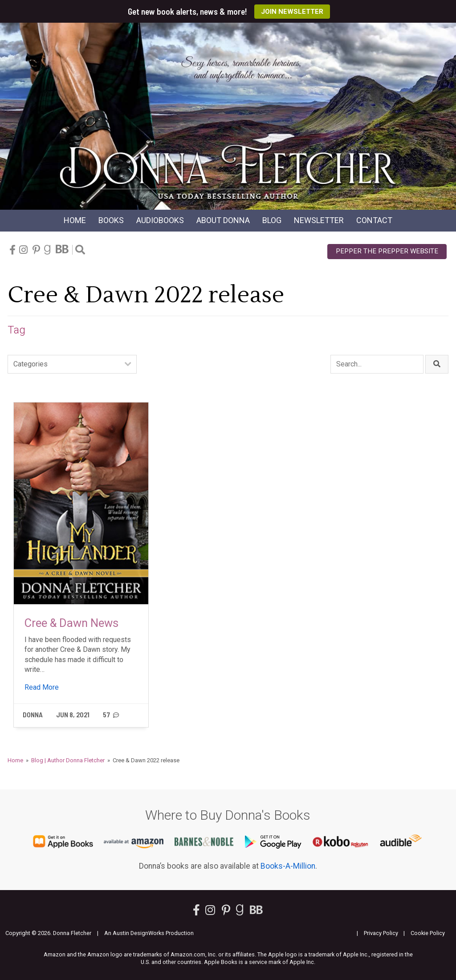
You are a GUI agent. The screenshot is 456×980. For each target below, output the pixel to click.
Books (111, 220)
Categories (31, 364)
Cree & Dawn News (71, 623)
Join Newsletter (292, 12)
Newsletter (319, 220)
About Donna (223, 220)
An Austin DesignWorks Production (149, 933)
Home (75, 220)
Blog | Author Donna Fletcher (68, 760)
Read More (42, 687)
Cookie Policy (428, 933)
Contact (374, 220)
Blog (272, 220)
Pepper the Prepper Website (387, 251)
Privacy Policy (381, 933)
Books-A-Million (288, 866)
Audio (160, 220)
